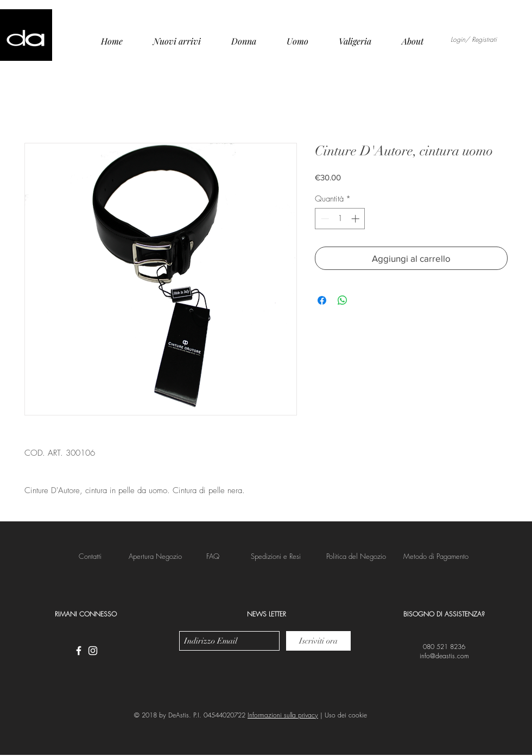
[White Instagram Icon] (93, 651)
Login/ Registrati (474, 40)
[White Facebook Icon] (79, 651)
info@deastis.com (444, 656)
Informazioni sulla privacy (283, 715)
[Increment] (356, 219)
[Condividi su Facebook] (322, 300)
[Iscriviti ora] (318, 641)
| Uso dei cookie (343, 715)
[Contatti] (90, 556)
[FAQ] (213, 556)
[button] (276, 556)
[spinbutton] (340, 219)
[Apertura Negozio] (155, 556)
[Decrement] (324, 219)
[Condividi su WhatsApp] (343, 300)
